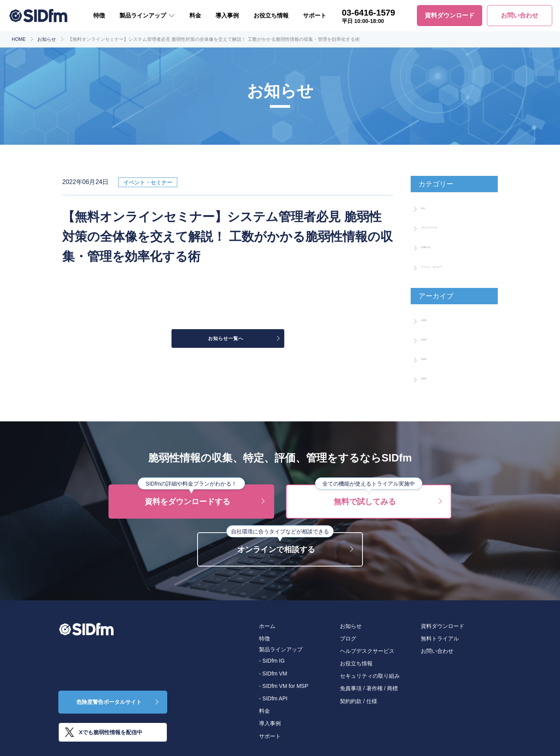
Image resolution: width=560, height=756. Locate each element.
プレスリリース (446, 226)
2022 (429, 377)
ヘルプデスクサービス (367, 651)
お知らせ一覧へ (224, 340)
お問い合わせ (437, 651)
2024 (429, 338)
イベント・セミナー (453, 265)
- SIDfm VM (273, 674)
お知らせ (47, 39)
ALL (427, 207)
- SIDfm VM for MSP (284, 686)
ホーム (267, 626)
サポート (315, 15)
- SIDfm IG (272, 661)
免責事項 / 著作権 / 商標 (369, 688)
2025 (429, 319)
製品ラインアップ (143, 15)
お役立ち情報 (271, 15)
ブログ (348, 638)
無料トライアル (440, 638)
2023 (429, 358)
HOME (19, 39)
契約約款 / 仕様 (359, 701)
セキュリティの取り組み (370, 676)
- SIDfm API (273, 698)
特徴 (99, 15)
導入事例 (227, 15)
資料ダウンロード (443, 626)
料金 (195, 15)
